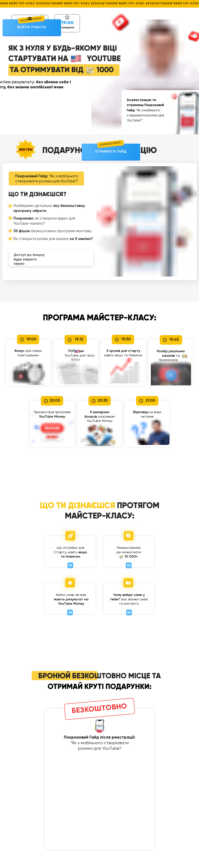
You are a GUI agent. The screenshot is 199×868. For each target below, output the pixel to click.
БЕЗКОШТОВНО (110, 144)
